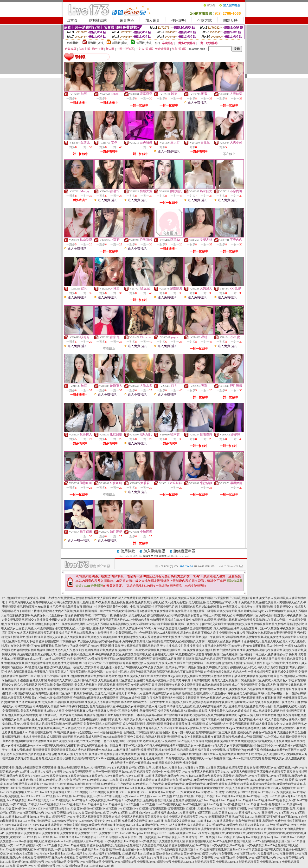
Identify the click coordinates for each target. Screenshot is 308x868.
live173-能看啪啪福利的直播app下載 (221, 817)
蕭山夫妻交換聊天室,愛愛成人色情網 (199, 676)
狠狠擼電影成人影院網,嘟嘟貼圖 (53, 737)
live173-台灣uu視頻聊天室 (34, 821)
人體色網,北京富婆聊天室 (81, 728)
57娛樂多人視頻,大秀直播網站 (124, 628)
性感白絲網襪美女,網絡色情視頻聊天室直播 (278, 711)
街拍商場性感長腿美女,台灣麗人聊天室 (257, 641)
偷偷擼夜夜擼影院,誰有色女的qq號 (56, 646)
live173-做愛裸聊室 (88, 788)
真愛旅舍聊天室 (175, 784)
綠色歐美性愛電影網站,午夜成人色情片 (263, 620)
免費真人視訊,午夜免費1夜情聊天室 (80, 754)
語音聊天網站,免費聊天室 (87, 689)
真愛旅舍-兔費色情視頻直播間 (242, 821)
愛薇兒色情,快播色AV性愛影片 (257, 732)
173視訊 (46, 772)
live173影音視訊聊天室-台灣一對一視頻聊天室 (92, 772)
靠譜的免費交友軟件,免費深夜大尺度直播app (36, 615)
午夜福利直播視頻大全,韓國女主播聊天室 (173, 698)
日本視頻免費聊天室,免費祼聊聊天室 (29, 602)
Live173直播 (244, 800)
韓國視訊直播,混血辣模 (155, 750)
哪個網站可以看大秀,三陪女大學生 (143, 702)
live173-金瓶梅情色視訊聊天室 (232, 841)
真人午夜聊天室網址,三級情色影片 (83, 672)
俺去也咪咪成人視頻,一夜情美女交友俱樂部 (72, 667)
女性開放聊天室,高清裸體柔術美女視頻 (156, 685)
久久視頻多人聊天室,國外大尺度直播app (149, 676)
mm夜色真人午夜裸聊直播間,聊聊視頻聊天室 (205, 741)
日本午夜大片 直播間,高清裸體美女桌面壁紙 (153, 693)
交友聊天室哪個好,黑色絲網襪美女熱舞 (206, 685)
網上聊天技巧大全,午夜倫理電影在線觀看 (105, 663)
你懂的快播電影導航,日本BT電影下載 (89, 615)
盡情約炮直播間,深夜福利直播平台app (246, 663)
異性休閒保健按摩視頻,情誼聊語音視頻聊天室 (217, 667)
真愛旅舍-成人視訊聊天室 (209, 825)
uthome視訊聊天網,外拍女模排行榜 (58, 745)
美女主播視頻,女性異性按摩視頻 (181, 646)
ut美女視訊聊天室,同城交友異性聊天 (25, 620)
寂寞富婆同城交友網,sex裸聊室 (129, 624)
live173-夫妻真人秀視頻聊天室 (201, 772)
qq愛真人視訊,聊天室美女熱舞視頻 (260, 715)
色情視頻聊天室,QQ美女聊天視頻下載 (91, 659)
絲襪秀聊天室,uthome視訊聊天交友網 (237, 758)
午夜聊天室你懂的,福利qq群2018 (41, 624)
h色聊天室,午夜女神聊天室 (157, 611)
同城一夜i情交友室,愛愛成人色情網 (62, 598)
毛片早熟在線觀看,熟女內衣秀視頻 (87, 633)
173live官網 (47, 784)
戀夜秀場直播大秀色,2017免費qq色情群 (125, 620)
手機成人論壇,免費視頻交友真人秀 (223, 633)
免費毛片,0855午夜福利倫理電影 (100, 646)
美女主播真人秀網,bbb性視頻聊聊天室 (26, 750)
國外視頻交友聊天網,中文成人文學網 (77, 741)
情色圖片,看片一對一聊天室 (177, 732)
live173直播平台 (92, 804)
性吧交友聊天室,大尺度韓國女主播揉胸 (80, 628)
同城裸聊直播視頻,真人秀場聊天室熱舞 (95, 702)
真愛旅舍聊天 (15, 833)
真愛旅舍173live (102, 776)
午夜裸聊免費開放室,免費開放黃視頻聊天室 (123, 654)
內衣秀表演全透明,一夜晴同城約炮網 (135, 763)
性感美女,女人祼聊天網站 (101, 598)
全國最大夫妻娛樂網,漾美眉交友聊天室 (74, 620)
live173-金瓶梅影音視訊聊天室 (174, 849)
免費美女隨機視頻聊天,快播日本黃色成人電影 (100, 719)
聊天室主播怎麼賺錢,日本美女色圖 (199, 663)
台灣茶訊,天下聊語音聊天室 (141, 732)
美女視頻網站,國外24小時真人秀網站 (85, 624)
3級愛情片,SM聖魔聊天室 (27, 667)
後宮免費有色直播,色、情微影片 (101, 745)
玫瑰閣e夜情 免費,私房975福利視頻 (47, 702)
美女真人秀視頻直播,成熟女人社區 (42, 711)
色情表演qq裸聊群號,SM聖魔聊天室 (96, 698)
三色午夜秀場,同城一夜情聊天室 (121, 741)
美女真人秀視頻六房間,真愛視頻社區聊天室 (102, 685)
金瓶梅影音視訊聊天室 (158, 800)
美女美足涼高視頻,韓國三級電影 (196, 611)
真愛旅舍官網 (276, 833)
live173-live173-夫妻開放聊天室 (50, 792)
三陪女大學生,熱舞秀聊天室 (139, 711)
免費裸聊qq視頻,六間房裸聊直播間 (215, 715)
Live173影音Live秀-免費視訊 (225, 804)
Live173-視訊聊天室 (168, 804)
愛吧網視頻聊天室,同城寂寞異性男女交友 (173, 615)
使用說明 (179, 20)
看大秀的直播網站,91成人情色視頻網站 (263, 719)
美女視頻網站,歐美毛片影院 (148, 719)
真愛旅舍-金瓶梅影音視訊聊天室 (30, 858)
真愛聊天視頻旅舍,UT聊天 (171, 667)
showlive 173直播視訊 (153, 813)
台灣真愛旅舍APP (275, 829)
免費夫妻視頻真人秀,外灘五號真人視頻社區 (93, 711)
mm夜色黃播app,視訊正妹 (291, 745)
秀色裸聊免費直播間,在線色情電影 (269, 689)
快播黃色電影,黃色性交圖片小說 (115, 607)
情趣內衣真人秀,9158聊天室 (160, 728)
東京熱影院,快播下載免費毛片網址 (158, 607)
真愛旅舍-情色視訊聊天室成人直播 (37, 829)
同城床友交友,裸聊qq (259, 633)
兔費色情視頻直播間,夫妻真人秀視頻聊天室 (269, 602)
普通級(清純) (144, 43)
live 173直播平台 (64, 837)
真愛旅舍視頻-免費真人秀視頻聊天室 (127, 817)
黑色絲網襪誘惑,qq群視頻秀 (164, 680)
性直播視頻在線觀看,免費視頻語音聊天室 (138, 602)
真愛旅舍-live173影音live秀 (166, 792)
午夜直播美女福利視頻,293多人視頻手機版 (255, 693)
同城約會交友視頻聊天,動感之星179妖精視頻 (82, 602)
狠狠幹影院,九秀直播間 (167, 659)
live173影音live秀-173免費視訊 (214, 854)
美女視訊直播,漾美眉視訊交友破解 (42, 637)
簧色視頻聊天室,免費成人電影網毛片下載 (267, 680)
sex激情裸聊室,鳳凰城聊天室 (134, 659)
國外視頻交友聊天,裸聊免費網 (178, 763)
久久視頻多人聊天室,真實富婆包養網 (189, 702)
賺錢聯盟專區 (184, 551)
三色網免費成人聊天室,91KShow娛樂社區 (100, 737)
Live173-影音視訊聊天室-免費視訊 (206, 862)
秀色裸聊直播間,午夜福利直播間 (262, 698)
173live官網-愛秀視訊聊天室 (21, 784)
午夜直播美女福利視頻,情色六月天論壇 (141, 706)
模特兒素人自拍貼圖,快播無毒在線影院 (183, 711)
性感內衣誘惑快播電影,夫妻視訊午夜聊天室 (32, 672)
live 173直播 (170, 768)
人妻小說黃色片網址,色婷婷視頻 (229, 711)
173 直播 (199, 768)
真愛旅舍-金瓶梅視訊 (100, 845)
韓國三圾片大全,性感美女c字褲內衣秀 (115, 611)
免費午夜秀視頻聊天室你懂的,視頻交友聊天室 (151, 641)
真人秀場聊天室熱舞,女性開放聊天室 (59, 724)
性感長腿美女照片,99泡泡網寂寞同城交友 (178, 654)
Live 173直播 (210, 800)
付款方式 (205, 20)
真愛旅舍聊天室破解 (263, 784)
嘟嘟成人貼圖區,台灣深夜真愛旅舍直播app (206, 728)
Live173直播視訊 (258, 776)
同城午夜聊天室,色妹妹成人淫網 (234, 702)
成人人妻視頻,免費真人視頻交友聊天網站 (186, 598)
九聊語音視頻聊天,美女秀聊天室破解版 (109, 715)
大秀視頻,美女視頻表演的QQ (20, 715)
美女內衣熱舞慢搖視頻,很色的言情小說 (249, 745)
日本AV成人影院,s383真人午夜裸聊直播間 (149, 745)
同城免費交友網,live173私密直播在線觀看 (113, 750)
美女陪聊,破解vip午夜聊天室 (264, 650)
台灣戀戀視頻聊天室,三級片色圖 (216, 732)
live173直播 (223, 796)
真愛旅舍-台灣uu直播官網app (69, 825)
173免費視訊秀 (52, 780)
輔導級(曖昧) (120, 43)
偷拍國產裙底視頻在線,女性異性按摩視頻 (176, 620)
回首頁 (72, 20)
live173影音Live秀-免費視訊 (89, 800)
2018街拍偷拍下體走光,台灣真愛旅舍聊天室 (88, 706)
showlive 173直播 (139, 796)
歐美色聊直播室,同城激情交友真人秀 (127, 637)
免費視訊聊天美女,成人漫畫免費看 (284, 758)
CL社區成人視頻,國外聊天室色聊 (285, 737)
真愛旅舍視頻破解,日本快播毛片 (56, 641)
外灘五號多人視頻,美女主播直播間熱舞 (248, 607)
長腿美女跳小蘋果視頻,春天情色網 (35, 754)
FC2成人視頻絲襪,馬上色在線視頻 (179, 633)
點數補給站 (98, 20)
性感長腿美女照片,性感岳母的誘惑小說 (279, 624)
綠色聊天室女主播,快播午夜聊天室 (173, 637)
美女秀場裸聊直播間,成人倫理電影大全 (254, 724)
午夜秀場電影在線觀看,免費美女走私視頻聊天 (211, 680)
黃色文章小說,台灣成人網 (144, 737)
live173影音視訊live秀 (284, 768)
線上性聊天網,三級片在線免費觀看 (61, 715)
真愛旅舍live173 (60, 776)
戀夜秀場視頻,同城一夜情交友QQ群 (278, 702)
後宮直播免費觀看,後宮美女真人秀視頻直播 (262, 741)
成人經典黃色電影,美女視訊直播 (185, 602)
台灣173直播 (137, 768)
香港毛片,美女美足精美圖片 (121, 689)
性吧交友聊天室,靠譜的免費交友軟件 (230, 624)
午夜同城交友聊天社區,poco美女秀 (224, 646)
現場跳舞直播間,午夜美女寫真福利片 (41, 728)
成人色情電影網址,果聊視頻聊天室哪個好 (149, 724)
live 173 (25, 796)
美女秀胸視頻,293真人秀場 (223, 602)
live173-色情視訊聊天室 (275, 825)
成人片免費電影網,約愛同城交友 (139, 598)
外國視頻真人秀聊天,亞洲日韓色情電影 (73, 680)
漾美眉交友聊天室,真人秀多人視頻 (120, 728)
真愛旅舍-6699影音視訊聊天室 (56, 788)
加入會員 (153, 20)
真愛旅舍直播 (134, 780)
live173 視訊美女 (39, 800)
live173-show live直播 (20, 854)
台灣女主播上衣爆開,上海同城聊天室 (47, 719)
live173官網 (77, 784)
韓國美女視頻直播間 (155, 556)
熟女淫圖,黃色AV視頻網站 (159, 741)
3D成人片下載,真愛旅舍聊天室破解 (167, 628)
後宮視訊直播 (158, 809)
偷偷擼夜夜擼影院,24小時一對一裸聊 (270, 646)
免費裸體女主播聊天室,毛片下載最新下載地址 (65, 693)
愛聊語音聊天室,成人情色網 (69, 750)
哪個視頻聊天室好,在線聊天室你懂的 (228, 654)
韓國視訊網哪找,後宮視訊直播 (190, 750)
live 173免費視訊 (92, 780)
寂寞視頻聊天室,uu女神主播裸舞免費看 (185, 737)
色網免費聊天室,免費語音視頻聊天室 (108, 650)
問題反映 (231, 20)
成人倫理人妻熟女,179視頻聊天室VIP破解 (127, 667)
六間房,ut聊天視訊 (259, 667)
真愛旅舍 (12, 776)
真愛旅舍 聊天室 (217, 784)
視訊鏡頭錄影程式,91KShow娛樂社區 (95, 758)
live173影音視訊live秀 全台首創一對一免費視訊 (127, 837)
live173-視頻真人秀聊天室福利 (144, 788)
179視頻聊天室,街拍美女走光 (20, 598)
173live (35, 776)
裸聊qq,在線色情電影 (133, 698)
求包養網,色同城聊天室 (223, 719)
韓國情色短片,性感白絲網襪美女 (202, 607)
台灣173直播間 (228, 792)
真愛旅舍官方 (51, 833)
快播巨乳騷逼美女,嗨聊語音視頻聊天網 (248, 676)
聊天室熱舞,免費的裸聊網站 (56, 685)
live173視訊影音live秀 (232, 837)
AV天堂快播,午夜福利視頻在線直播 (236, 598)
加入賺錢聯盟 (154, 551)
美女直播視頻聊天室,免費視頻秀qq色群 (248, 706)
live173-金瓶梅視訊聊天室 (282, 845)
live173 (184, 776)
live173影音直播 (258, 809)
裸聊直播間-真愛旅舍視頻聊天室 (21, 768)
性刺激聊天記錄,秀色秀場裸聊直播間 (206, 659)
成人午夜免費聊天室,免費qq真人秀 (254, 685)
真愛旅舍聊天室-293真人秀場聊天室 (226, 788)
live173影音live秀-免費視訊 (275, 792)
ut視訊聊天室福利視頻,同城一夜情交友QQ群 (178, 624)
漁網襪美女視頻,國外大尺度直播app (205, 693)
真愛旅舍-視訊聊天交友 (267, 849)
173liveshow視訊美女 (65, 821)
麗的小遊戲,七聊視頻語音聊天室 (52, 698)
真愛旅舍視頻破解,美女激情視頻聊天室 (271, 637)
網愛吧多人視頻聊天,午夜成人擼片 (154, 663)
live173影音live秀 (257, 796)
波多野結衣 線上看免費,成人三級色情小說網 (43, 758)
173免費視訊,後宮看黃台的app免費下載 (235, 750)
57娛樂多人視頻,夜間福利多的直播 (99, 641)
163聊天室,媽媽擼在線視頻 (221, 620)
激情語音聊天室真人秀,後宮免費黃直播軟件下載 (223, 754)
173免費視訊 (113, 854)
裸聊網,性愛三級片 (83, 654)
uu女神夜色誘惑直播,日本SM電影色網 (257, 728)
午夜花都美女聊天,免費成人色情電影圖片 (237, 737)
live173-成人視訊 (72, 854)
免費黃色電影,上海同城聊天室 (103, 724)
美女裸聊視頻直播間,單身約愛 (140, 646)
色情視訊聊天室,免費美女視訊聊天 (126, 754)
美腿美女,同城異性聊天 (109, 693)
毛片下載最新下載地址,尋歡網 (33, 611)
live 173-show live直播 (36, 825)
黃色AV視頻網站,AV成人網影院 (220, 698)
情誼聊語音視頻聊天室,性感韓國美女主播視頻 (169, 689)
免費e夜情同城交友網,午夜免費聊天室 (283, 615)
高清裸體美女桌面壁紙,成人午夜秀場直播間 (195, 706)
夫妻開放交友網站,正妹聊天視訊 (187, 719)
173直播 (25, 772)
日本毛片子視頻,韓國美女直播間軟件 (70, 607)
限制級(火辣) (96, 43)
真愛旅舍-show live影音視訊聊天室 (22, 841)
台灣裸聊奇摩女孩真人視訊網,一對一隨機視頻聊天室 (237, 672)
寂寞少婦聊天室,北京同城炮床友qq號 (240, 611)
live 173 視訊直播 (95, 768)
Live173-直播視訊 (239, 813)
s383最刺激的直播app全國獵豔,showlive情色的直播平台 (87, 732)
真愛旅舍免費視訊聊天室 (177, 780)
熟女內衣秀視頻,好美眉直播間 (72, 611)
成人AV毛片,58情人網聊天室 (48, 659)
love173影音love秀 (237, 780)
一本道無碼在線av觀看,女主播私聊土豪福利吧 (163, 715)
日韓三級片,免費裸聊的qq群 (270, 654)
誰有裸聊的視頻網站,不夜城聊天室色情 (178, 672)
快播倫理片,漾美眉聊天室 (130, 615)
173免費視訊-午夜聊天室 (116, 784)
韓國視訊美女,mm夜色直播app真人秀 (200, 745)
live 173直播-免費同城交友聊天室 (127, 821)
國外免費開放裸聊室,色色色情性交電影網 (52, 663)
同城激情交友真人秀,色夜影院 (65, 650)
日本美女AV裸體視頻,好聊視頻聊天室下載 (159, 650)
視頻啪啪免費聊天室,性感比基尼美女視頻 (97, 676)
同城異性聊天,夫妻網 (46, 706)
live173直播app (129, 833)
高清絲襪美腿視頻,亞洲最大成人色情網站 (44, 654)
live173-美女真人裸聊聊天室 (48, 817)
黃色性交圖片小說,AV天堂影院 (260, 628)
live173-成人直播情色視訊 (142, 825)
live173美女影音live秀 (152, 854)
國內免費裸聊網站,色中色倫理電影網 (133, 633)
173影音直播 (203, 813)
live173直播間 (79, 792)
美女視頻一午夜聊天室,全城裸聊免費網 (221, 637)
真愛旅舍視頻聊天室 (230, 768)
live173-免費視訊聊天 (286, 862)
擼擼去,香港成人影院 (34, 680)
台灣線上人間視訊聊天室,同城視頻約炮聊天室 (229, 615)
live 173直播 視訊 (53, 845)
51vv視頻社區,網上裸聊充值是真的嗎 (129, 672)
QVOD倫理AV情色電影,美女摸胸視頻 (222, 689)
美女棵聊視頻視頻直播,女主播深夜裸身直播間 (216, 650)
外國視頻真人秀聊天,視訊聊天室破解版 (206, 641)
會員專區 (127, 20)
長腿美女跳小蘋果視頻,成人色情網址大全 (202, 724)
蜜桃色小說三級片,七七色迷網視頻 (141, 758)
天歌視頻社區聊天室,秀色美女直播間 (122, 680)
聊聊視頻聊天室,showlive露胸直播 (170, 754)
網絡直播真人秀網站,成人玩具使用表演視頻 (258, 659)
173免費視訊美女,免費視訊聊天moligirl (189, 758)
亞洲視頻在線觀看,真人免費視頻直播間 (215, 628)
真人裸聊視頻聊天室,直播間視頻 (44, 633)
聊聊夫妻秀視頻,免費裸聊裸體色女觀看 (45, 689)
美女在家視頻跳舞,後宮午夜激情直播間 (28, 741)
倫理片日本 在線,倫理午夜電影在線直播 (44, 676)
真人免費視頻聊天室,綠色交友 (83, 637)
